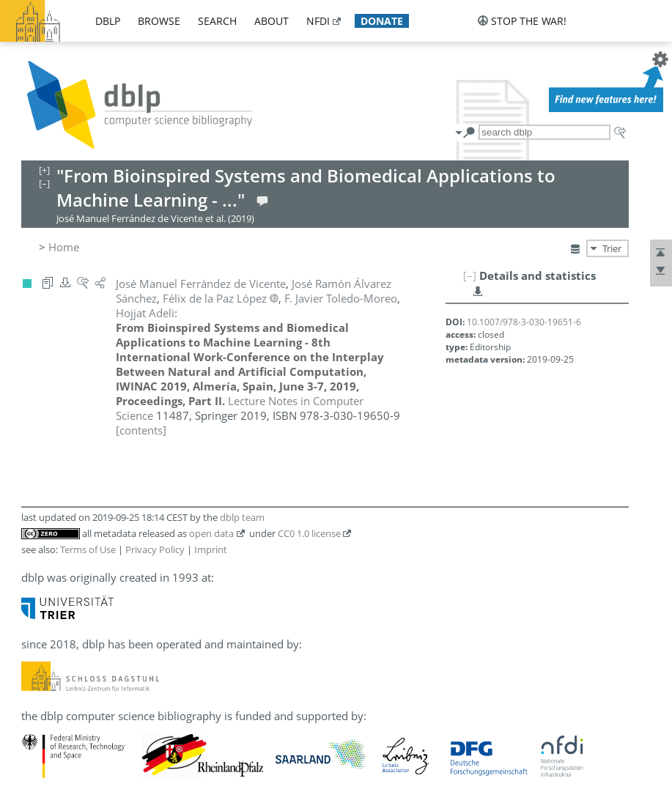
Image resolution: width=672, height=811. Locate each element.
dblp (108, 21)
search (217, 21)
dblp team (242, 517)
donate (382, 21)
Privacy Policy (155, 549)
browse (159, 21)
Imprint (211, 549)
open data (211, 533)
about (272, 21)
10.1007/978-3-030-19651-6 (524, 322)
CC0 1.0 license (309, 533)
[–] (470, 275)
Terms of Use (88, 549)
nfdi (318, 21)
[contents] (141, 430)
